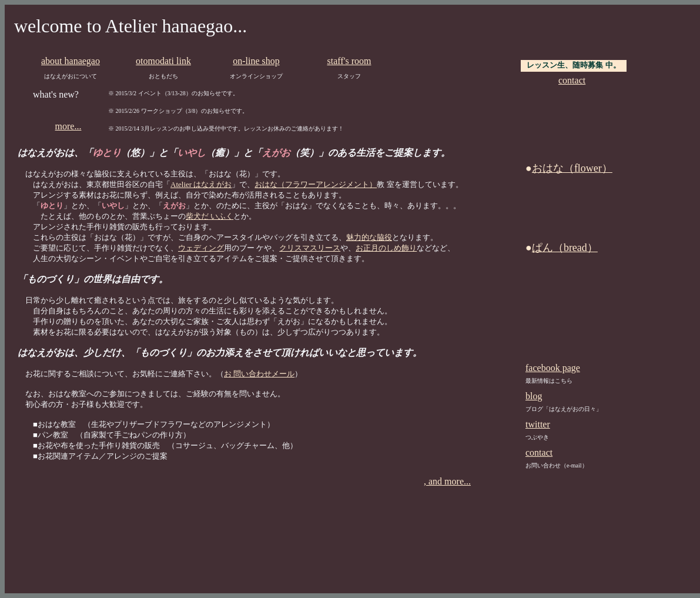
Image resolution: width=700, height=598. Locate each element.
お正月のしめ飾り (386, 248)
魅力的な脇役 (369, 237)
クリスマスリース (310, 248)
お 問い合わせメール (259, 374)
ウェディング (201, 248)
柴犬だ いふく (210, 216)
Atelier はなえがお (201, 184)
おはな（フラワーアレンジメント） (316, 184)
